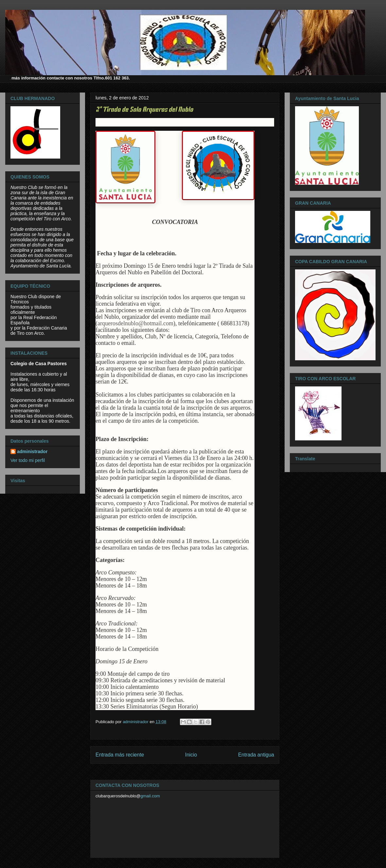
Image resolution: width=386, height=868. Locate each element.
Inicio (191, 755)
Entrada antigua (256, 755)
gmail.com (150, 796)
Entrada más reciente (120, 755)
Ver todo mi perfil (28, 460)
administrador (32, 451)
